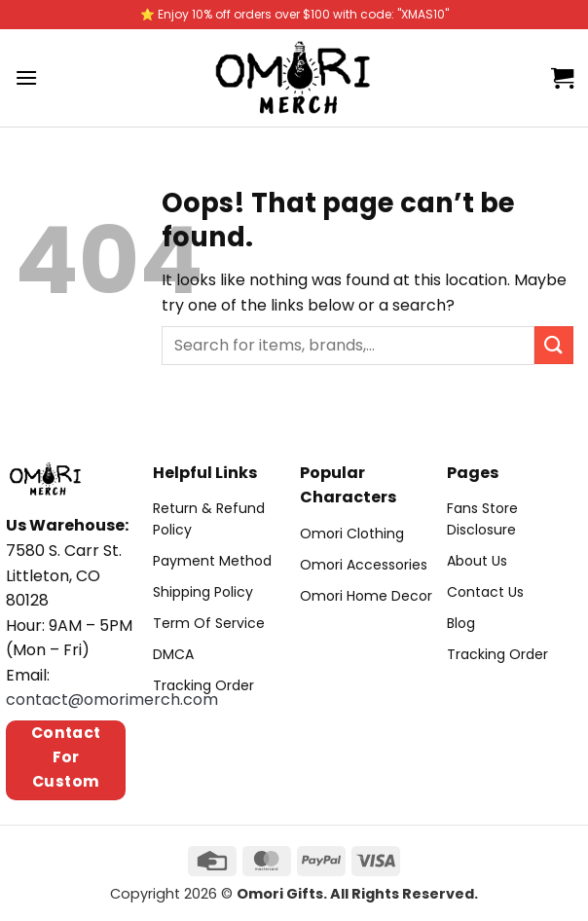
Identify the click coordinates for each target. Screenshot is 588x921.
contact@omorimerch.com (112, 700)
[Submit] (554, 345)
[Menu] (26, 77)
